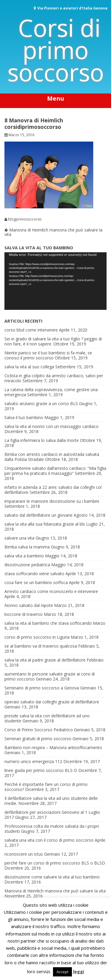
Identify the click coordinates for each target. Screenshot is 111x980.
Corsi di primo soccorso (56, 50)
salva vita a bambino (24, 556)
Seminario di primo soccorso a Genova (42, 688)
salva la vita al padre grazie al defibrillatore (45, 660)
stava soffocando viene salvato (34, 574)
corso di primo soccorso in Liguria (37, 637)
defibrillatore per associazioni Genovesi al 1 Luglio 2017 (52, 815)
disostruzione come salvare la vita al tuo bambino (52, 877)
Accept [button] (62, 972)
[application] (55, 281)
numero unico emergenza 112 (33, 761)
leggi (79, 971)
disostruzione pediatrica (27, 565)
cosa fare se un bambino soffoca (36, 582)
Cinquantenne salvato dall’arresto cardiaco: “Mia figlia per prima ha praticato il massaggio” (55, 471)
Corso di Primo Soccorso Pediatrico (39, 730)
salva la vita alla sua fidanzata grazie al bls (45, 524)
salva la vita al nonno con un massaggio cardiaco (52, 426)
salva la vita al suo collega (29, 367)
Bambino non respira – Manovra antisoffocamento (53, 747)
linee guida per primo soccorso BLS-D (41, 770)
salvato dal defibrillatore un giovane (38, 515)
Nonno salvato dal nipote (29, 605)
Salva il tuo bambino (24, 417)
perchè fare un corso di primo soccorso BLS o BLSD (55, 863)
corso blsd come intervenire (31, 330)
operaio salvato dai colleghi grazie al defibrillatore (52, 702)
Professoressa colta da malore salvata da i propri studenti (52, 829)
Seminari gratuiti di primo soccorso (38, 739)
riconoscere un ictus (24, 854)
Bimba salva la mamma (27, 547)
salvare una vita (19, 538)
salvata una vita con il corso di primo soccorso (49, 840)
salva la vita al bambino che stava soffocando (48, 623)
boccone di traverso (24, 614)
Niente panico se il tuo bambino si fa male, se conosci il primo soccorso (48, 355)
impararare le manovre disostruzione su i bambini (52, 501)
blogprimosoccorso (25, 219)
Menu (56, 98)
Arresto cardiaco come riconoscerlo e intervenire (51, 591)
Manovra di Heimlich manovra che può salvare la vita (53, 232)
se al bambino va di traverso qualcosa (41, 646)
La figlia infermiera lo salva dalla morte (42, 440)
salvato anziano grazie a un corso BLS (41, 403)
